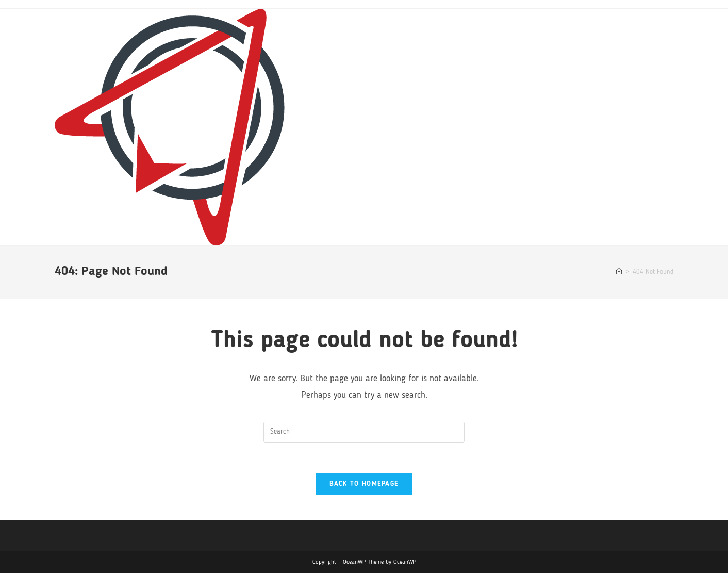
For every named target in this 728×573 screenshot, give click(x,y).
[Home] (619, 272)
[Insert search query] (364, 432)
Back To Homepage (364, 484)
